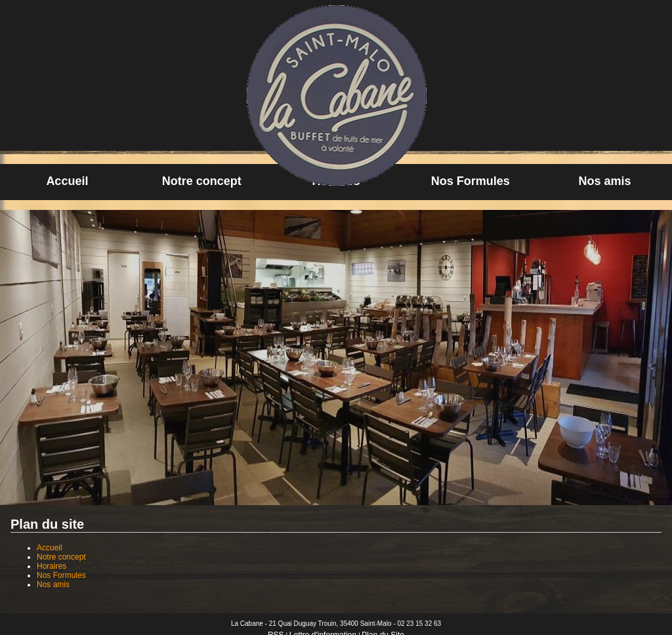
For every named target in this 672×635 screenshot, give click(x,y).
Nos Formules (471, 181)
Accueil (67, 181)
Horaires (52, 566)
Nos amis (605, 181)
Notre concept (202, 181)
